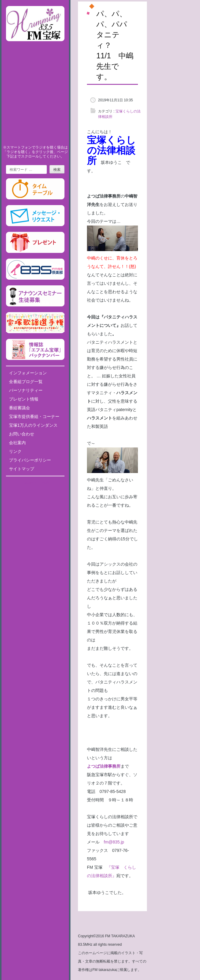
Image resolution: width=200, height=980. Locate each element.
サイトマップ (22, 469)
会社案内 (17, 443)
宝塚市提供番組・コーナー (34, 416)
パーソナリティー (26, 390)
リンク (15, 451)
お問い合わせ (22, 434)
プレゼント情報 (24, 399)
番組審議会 (19, 408)
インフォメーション (28, 373)
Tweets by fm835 (35, 483)
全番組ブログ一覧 (26, 382)
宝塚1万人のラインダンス (33, 425)
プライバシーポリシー (30, 460)
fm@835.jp (112, 842)
